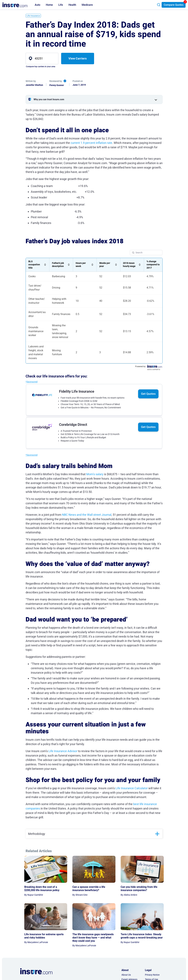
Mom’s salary (95, 474)
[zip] (42, 59)
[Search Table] (146, 253)
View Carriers (78, 58)
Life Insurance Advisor (63, 751)
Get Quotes (148, 394)
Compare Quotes (174, 5)
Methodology (37, 834)
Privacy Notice (152, 975)
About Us (126, 975)
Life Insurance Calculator (132, 788)
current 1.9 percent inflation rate (91, 143)
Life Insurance (33, 16)
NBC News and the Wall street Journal (87, 515)
